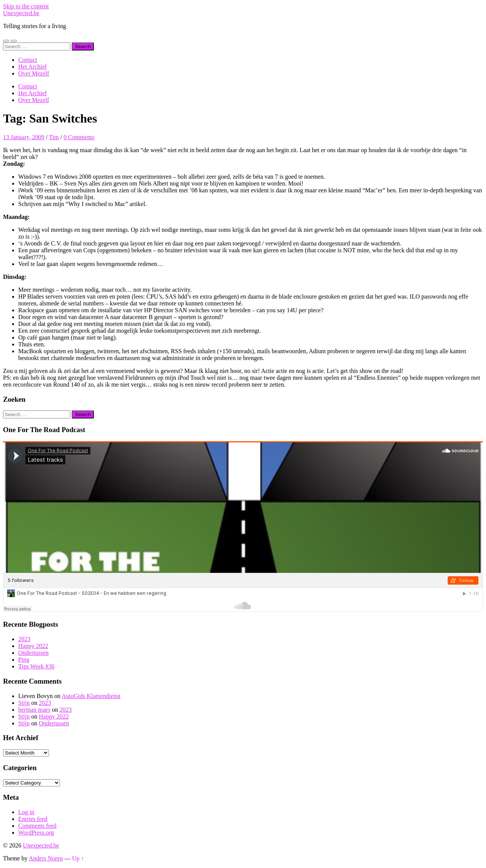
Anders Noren (46, 858)
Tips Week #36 (36, 666)
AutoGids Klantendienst (91, 696)
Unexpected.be (21, 13)
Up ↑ (78, 858)
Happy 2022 (33, 646)
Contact (28, 60)
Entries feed (33, 819)
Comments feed (37, 826)
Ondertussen (33, 653)
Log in (26, 812)
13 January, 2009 (24, 137)
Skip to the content (26, 6)
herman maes (34, 710)
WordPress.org (36, 833)
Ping (24, 660)
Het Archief (32, 67)
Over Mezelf (34, 73)
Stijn (24, 703)
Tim (54, 137)
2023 (24, 639)
